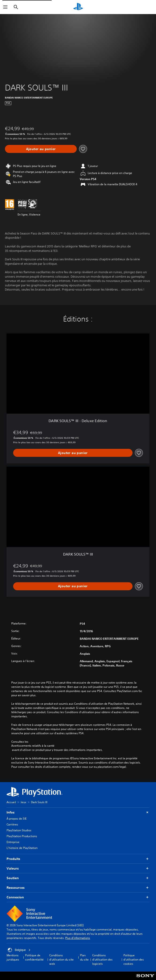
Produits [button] (78, 859)
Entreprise (13, 842)
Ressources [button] (78, 888)
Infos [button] (78, 812)
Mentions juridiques (13, 957)
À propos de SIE (17, 819)
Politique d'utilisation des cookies (134, 959)
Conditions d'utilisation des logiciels (102, 959)
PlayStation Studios (19, 830)
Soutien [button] (78, 878)
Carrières (12, 824)
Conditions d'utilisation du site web (61, 959)
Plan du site (84, 957)
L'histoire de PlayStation (22, 848)
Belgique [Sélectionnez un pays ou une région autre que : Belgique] (19, 950)
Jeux (23, 802)
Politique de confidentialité (34, 957)
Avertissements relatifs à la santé (33, 746)
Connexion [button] (78, 897)
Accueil (11, 802)
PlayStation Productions (22, 836)
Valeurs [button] (78, 868)
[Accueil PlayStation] (78, 7)
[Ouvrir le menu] (5, 7)
